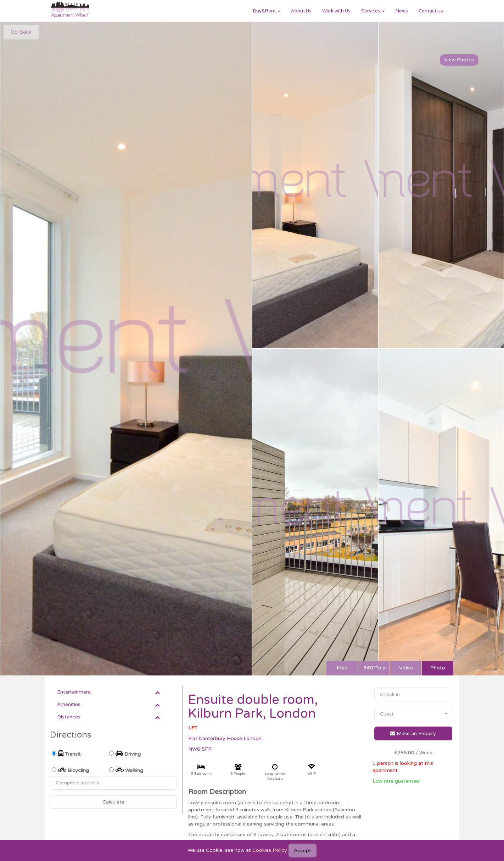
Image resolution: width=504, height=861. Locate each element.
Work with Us (336, 11)
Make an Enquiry (413, 733)
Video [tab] (406, 668)
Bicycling (74, 770)
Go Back (21, 32)
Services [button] (373, 11)
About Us (301, 11)
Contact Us (431, 11)
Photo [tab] (438, 668)
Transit (69, 754)
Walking (129, 770)
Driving (128, 754)
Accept (303, 851)
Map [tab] (342, 668)
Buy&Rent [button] (267, 11)
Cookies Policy (270, 850)
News (402, 11)
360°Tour (375, 668)
